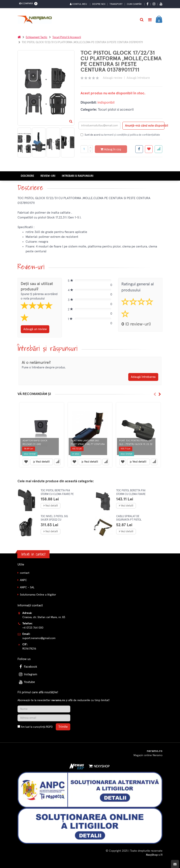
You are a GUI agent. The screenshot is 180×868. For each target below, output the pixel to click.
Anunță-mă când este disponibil (145, 126)
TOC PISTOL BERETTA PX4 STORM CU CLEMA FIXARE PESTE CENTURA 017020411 (131, 494)
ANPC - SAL (27, 587)
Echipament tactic (37, 37)
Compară (27, 4)
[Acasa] (19, 37)
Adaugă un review (35, 329)
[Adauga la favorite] (149, 149)
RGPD (49, 727)
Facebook (28, 667)
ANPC (23, 580)
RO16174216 (29, 649)
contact (25, 573)
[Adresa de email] (44, 718)
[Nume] (44, 709)
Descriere (27, 176)
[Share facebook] (139, 149)
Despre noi (99, 4)
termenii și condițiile (115, 135)
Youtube (26, 682)
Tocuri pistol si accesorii (67, 37)
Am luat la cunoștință (37, 727)
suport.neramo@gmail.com (39, 638)
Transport (116, 4)
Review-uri (48, 176)
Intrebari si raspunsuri (78, 176)
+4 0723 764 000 (33, 628)
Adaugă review (113, 78)
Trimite (63, 727)
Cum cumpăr (134, 4)
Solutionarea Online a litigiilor (38, 595)
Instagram (28, 674)
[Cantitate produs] (84, 149)
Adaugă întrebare (138, 78)
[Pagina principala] (36, 20)
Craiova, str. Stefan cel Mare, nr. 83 (44, 617)
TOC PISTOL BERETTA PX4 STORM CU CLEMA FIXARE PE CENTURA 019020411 (57, 494)
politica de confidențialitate (145, 135)
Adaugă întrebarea (143, 377)
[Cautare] (142, 20)
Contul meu (78, 4)
